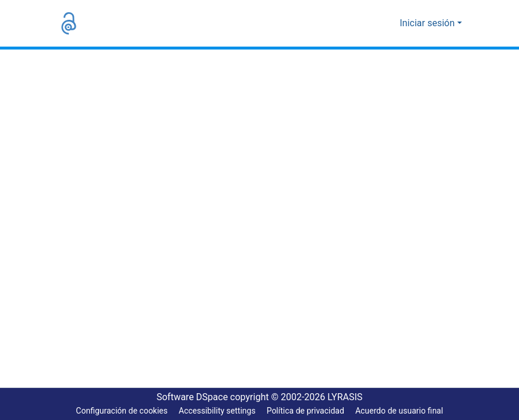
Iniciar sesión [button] (431, 23)
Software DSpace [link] (189, 397)
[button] (69, 23)
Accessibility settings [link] (216, 411)
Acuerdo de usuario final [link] (401, 411)
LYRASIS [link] (349, 397)
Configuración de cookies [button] (119, 411)
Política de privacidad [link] (305, 411)
